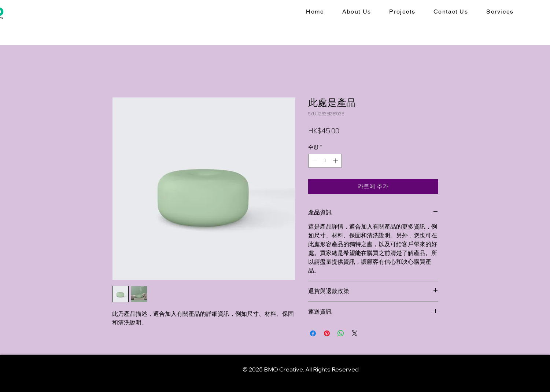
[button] (500, 12)
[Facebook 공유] (313, 333)
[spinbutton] (325, 161)
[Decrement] (314, 161)
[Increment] (336, 161)
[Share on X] (355, 333)
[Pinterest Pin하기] (327, 333)
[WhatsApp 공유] (341, 333)
